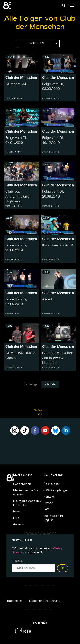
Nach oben (40, 413)
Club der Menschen (21, 78)
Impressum (14, 601)
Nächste (50, 384)
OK (63, 568)
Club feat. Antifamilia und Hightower (17, 197)
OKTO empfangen (56, 490)
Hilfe (16, 518)
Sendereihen (22, 484)
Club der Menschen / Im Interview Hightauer (58, 358)
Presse (48, 503)
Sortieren (43, 44)
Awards (19, 524)
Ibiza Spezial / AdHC (58, 246)
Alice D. (48, 300)
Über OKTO (51, 484)
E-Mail (17, 561)
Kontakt (49, 497)
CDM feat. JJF (17, 84)
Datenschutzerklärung (45, 601)
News (17, 512)
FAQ (46, 510)
